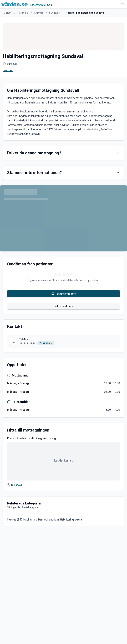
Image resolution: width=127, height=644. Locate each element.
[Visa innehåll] (118, 153)
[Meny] (122, 4)
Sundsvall (54, 13)
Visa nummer (46, 343)
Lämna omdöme (64, 294)
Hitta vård (23, 13)
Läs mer (8, 70)
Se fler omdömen (64, 306)
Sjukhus (39, 13)
